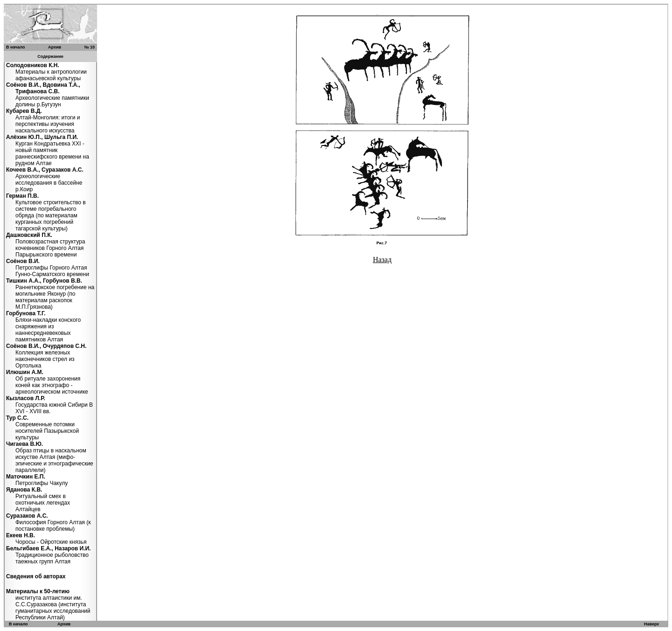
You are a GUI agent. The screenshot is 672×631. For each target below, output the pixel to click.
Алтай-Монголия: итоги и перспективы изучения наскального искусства (43, 121)
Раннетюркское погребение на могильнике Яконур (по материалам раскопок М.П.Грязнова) (50, 294)
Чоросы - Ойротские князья (46, 539)
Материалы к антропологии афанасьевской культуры (46, 72)
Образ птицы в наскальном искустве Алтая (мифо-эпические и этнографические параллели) (50, 457)
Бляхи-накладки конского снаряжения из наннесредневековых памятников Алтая (43, 326)
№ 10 (89, 47)
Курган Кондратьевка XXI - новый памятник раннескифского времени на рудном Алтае (48, 150)
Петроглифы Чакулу (37, 480)
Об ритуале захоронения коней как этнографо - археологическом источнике (47, 382)
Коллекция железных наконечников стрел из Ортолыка (46, 356)
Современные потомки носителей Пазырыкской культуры (42, 428)
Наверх (651, 624)
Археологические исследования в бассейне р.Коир (45, 180)
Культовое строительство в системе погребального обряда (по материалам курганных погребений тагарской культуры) (46, 212)
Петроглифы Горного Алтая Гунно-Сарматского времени (48, 268)
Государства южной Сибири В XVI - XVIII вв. (49, 405)
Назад (382, 260)
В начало (16, 47)
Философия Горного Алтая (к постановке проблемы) (48, 522)
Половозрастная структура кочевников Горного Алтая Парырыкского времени (45, 245)
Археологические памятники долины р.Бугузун (48, 95)
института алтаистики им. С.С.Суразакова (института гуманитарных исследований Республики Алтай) (48, 604)
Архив (55, 47)
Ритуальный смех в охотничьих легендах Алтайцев (38, 499)
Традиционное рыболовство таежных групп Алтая (48, 555)
